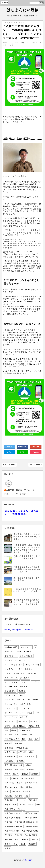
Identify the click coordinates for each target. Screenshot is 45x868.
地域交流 (27, 791)
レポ (37, 713)
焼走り (19, 783)
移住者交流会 (25, 730)
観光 (37, 739)
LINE (23, 452)
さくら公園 (32, 673)
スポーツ (25, 682)
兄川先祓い (9, 761)
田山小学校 (9, 800)
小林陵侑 (15, 778)
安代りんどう (10, 721)
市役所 (8, 774)
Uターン (27, 652)
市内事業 (30, 770)
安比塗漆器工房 (19, 726)
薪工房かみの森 (31, 783)
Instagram (17, 630)
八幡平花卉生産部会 (13, 818)
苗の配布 (8, 835)
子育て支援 (19, 770)
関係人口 (18, 743)
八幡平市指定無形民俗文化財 (26, 822)
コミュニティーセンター (15, 673)
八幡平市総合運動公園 (14, 826)
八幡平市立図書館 (12, 831)
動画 (15, 805)
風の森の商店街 (31, 835)
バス (22, 695)
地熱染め (8, 796)
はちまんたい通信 (23, 10)
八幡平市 (8, 822)
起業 (31, 752)
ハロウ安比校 (33, 700)
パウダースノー (11, 695)
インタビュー (20, 660)
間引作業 (8, 743)
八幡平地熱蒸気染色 (30, 831)
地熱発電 (18, 796)
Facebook (22, 446)
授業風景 (25, 774)
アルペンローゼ (11, 656)
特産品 (31, 805)
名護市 (23, 844)
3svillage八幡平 (11, 647)
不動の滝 (18, 835)
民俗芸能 (35, 839)
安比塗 (8, 726)
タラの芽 (24, 687)
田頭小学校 (33, 800)
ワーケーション (11, 717)
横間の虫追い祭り (12, 739)
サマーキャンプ (11, 678)
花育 (24, 739)
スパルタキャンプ (12, 682)
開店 (30, 739)
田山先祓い (21, 800)
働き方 (8, 805)
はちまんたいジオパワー (15, 700)
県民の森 (20, 761)
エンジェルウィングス (14, 665)
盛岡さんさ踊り (11, 787)
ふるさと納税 (25, 704)
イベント (8, 660)
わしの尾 (24, 717)
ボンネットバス (11, 713)
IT (35, 647)
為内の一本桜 (34, 726)
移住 (7, 730)
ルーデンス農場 (26, 713)
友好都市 (32, 844)
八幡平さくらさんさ (13, 813)
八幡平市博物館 (32, 826)
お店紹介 (29, 669)
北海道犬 (25, 839)
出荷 (7, 778)
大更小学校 (16, 791)
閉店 (17, 839)
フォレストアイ (11, 704)
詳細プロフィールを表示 (15, 494)
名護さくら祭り (11, 844)
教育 (20, 756)
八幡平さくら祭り (31, 813)
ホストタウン (24, 708)
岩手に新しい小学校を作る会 (16, 748)
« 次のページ (9, 464)
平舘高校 (8, 839)
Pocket (36, 452)
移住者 (14, 730)
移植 (17, 735)
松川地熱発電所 (28, 778)
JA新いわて (10, 652)
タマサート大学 (11, 687)
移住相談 (8, 735)
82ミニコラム (26, 647)
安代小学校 (23, 721)
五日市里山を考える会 (14, 765)
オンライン (9, 669)
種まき (16, 774)
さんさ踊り (25, 678)
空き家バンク (30, 756)
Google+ (36, 446)
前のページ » (36, 464)
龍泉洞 (8, 848)
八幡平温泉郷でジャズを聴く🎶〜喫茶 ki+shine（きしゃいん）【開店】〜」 (27, 569)
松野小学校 (9, 783)
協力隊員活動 (10, 756)
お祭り (19, 669)
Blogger (28, 860)
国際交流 (8, 770)
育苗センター (27, 735)
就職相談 (35, 774)
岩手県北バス (10, 752)
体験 (7, 791)
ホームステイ (10, 708)
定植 (27, 796)
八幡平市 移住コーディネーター (21, 490)
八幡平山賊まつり (31, 818)
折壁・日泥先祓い (27, 787)
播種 (38, 805)
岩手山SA (22, 752)
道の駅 (22, 805)
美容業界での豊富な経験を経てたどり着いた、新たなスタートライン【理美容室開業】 (26, 602)
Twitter (9, 446)
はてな (9, 452)
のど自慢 (22, 691)
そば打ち (36, 682)
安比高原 (34, 721)
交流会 (28, 765)
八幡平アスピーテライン (15, 809)
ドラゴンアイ (10, 691)
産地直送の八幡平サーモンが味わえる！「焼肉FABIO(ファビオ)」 (27, 537)
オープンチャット (33, 665)
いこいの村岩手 (26, 656)
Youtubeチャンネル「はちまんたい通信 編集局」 (22, 512)
